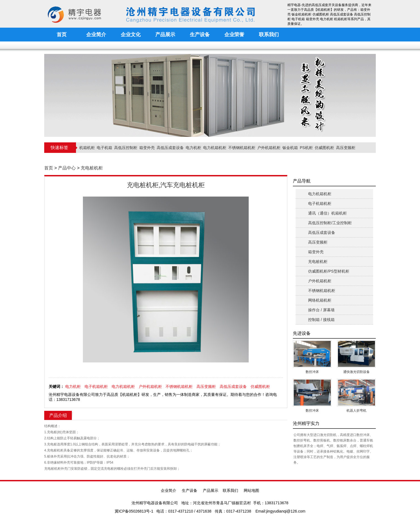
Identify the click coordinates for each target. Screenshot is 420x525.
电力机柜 (193, 148)
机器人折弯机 (356, 411)
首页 (49, 168)
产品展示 (211, 490)
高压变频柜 (346, 148)
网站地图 (251, 490)
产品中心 (67, 168)
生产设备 (190, 490)
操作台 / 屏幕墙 (321, 310)
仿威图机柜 (324, 148)
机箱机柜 (87, 148)
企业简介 (169, 490)
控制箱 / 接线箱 (321, 320)
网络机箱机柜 (320, 300)
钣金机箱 (290, 148)
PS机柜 (306, 148)
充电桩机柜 (92, 168)
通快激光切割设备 (356, 372)
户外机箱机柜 (269, 148)
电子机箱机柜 (96, 386)
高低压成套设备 (170, 148)
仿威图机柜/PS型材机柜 (329, 271)
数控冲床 (312, 372)
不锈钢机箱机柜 (242, 148)
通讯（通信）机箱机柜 (327, 213)
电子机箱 (104, 148)
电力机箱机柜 (215, 148)
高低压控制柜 (126, 148)
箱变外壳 (147, 148)
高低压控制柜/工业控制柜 (330, 223)
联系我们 (230, 490)
